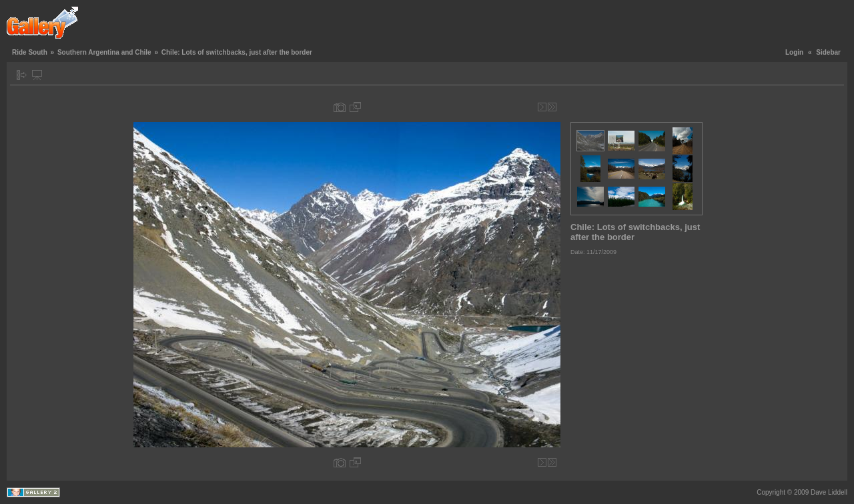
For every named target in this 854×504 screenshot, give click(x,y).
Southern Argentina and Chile (104, 52)
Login (794, 52)
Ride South (30, 52)
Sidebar (828, 52)
